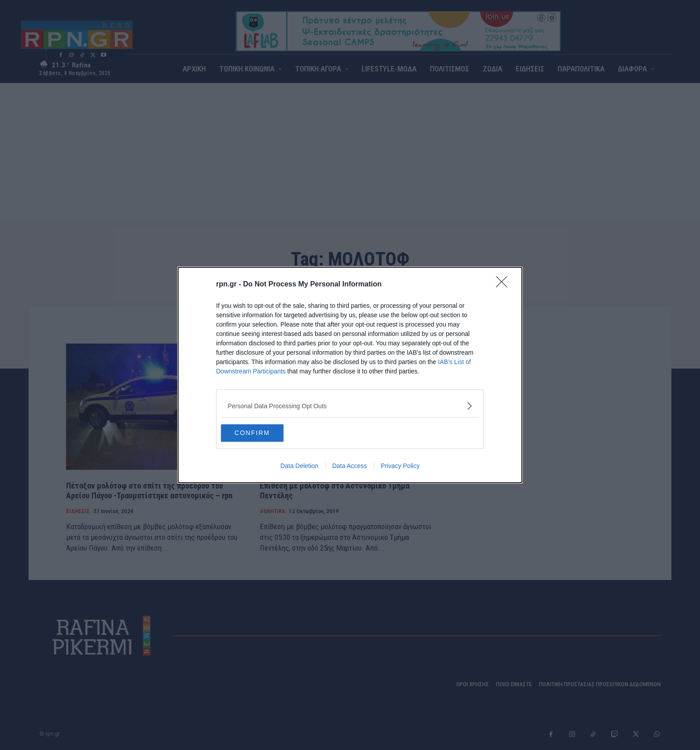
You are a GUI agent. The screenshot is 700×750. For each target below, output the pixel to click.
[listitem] (350, 406)
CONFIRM (263, 433)
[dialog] (350, 375)
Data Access (350, 466)
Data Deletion (299, 466)
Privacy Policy (400, 466)
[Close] (504, 285)
